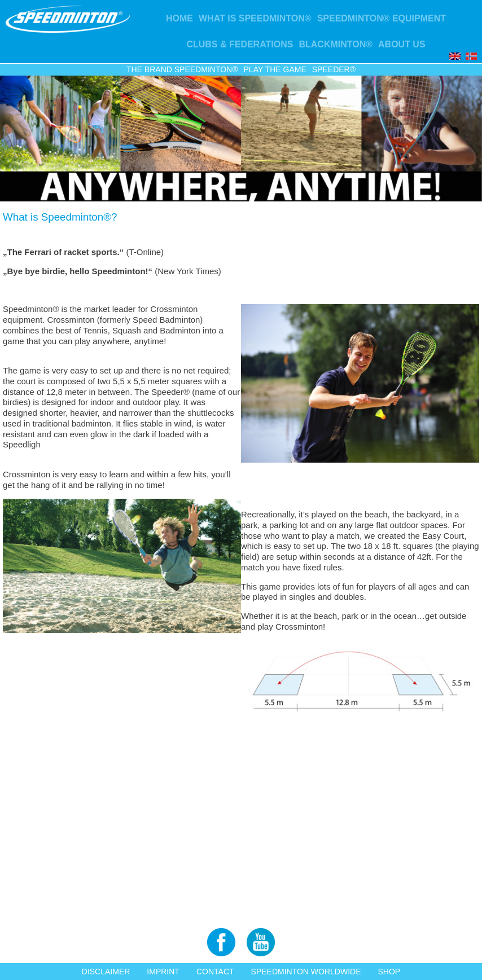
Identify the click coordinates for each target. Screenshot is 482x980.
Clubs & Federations (240, 44)
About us (402, 44)
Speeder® (334, 69)
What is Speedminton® (255, 18)
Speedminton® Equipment (382, 18)
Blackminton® (336, 44)
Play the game (275, 69)
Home (179, 18)
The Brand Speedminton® (182, 69)
